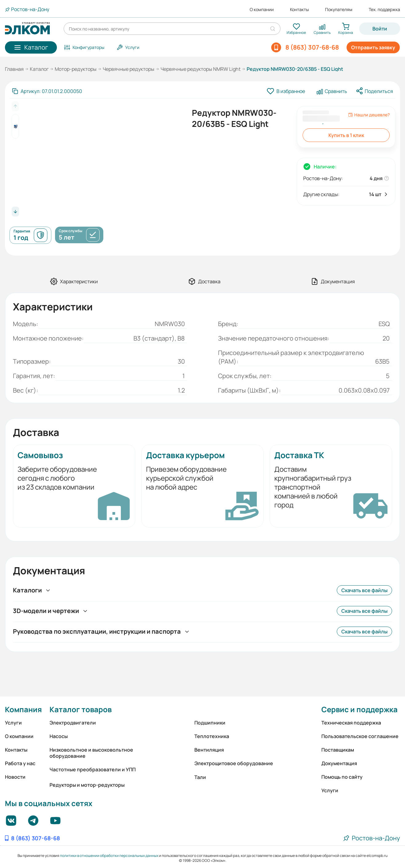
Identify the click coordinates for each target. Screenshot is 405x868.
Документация (339, 763)
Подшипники (210, 723)
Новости (15, 777)
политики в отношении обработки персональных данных (109, 856)
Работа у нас (20, 763)
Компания (23, 709)
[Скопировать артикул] (47, 91)
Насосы (59, 736)
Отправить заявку (373, 47)
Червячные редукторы (129, 69)
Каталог (39, 69)
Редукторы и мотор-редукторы (87, 785)
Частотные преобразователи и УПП (93, 769)
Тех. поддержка (384, 10)
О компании (262, 10)
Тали (200, 777)
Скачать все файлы (364, 590)
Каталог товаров (81, 709)
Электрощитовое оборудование (234, 763)
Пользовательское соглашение (360, 736)
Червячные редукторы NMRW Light (201, 69)
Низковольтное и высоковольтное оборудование (91, 753)
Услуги (13, 723)
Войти (380, 29)
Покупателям (339, 10)
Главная (14, 69)
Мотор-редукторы (76, 69)
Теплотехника (212, 736)
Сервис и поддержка (359, 709)
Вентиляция (209, 750)
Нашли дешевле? (369, 115)
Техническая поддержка (351, 723)
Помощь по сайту (342, 777)
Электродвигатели (73, 723)
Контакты (299, 10)
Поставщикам (338, 750)
